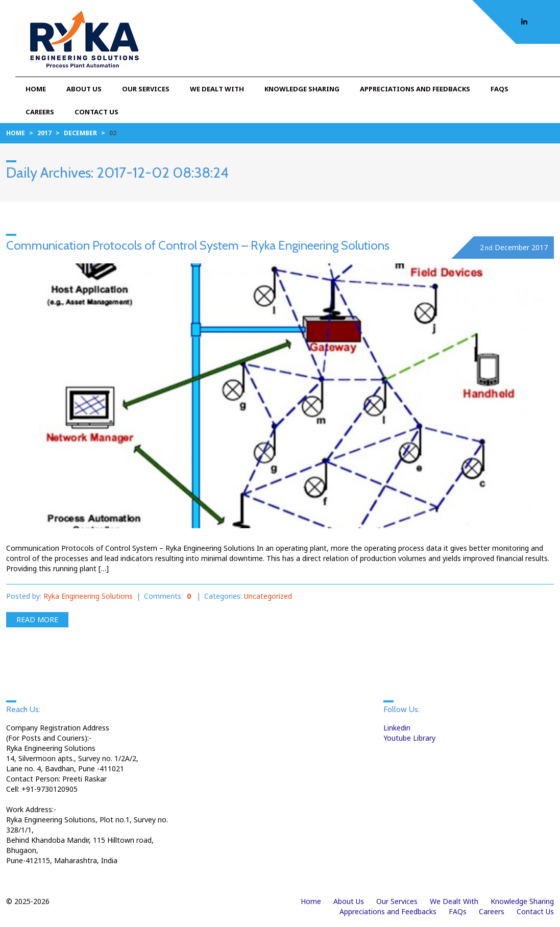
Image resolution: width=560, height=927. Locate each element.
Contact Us (96, 112)
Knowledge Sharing (302, 89)
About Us (84, 89)
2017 (44, 133)
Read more (37, 619)
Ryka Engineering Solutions (88, 596)
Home (36, 89)
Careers (40, 112)
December (80, 133)
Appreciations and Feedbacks (415, 89)
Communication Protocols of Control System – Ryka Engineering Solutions (198, 245)
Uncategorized (268, 596)
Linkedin (397, 728)
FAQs (500, 89)
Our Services (146, 89)
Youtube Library (409, 738)
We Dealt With (217, 89)
